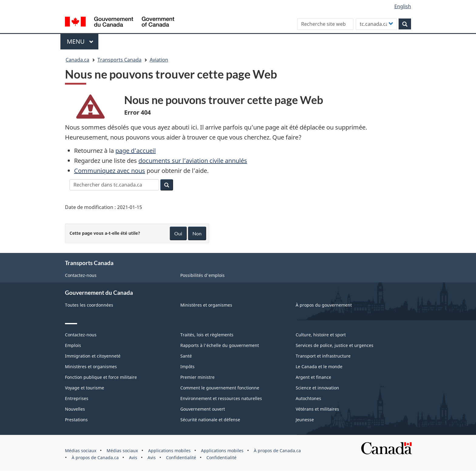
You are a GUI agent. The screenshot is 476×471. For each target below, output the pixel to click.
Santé (186, 356)
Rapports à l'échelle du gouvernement (220, 345)
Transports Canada (119, 60)
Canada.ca (77, 60)
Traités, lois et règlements (207, 335)
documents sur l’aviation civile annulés (193, 161)
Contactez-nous (81, 275)
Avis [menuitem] (133, 458)
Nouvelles (75, 409)
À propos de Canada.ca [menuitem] (277, 451)
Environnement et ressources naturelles (221, 398)
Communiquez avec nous (110, 171)
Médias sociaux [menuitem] (81, 451)
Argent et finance (313, 377)
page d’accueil (136, 151)
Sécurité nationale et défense (210, 420)
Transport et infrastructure (323, 356)
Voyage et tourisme (85, 388)
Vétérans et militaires (317, 409)
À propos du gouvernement (324, 305)
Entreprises (77, 398)
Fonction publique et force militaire (101, 377)
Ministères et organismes (206, 305)
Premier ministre (197, 377)
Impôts (187, 367)
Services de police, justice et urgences (335, 345)
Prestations (76, 420)
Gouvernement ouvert (203, 409)
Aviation (159, 60)
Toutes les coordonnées (89, 305)
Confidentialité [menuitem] (181, 458)
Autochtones (308, 398)
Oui (178, 233)
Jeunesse (305, 420)
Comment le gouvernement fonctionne (220, 388)
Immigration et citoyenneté (93, 356)
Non (197, 233)
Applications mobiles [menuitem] (169, 451)
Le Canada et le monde (319, 367)
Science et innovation (317, 388)
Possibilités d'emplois (202, 275)
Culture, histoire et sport (321, 335)
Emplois (73, 345)
